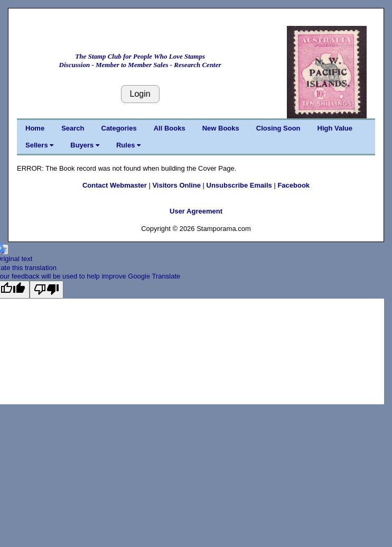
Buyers (85, 145)
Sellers (39, 145)
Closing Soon (278, 128)
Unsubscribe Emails (239, 185)
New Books (221, 128)
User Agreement (196, 211)
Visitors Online (176, 185)
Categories (119, 128)
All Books (170, 128)
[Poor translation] (46, 290)
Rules (128, 145)
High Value (335, 128)
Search (73, 128)
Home (35, 128)
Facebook (293, 185)
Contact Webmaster (115, 185)
